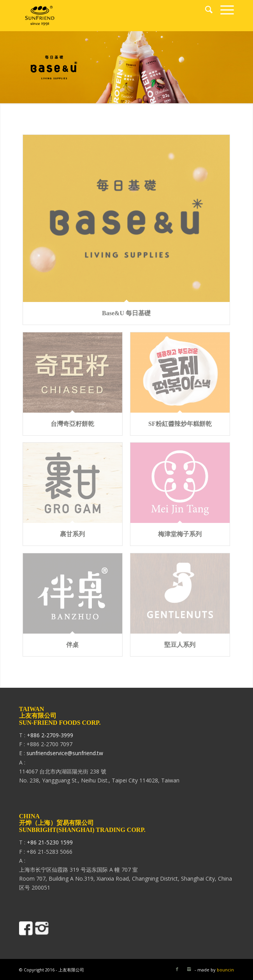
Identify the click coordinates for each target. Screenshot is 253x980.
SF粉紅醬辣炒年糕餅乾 (180, 424)
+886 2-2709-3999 (50, 735)
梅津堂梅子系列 (180, 534)
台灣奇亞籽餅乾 (72, 424)
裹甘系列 (72, 534)
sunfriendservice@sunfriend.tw (65, 753)
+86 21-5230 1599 (50, 842)
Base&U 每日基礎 (126, 313)
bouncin (225, 970)
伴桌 (72, 645)
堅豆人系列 (180, 645)
